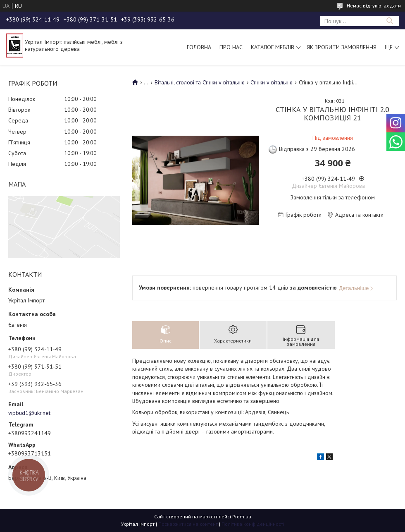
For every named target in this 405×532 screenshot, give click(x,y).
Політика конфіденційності (253, 524)
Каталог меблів (273, 47)
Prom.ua (242, 516)
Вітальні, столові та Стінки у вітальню (200, 82)
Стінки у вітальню (272, 82)
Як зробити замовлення (342, 47)
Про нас (231, 47)
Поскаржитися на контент (188, 524)
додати (392, 6)
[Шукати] (390, 21)
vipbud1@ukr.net (29, 413)
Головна (199, 47)
